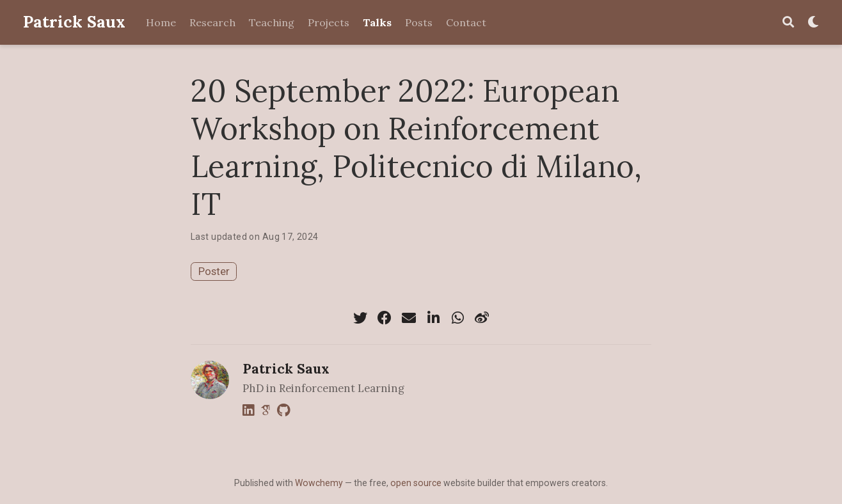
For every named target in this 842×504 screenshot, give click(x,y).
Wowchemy (319, 483)
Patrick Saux (74, 22)
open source (416, 483)
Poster (214, 271)
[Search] (788, 23)
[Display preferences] (813, 23)
